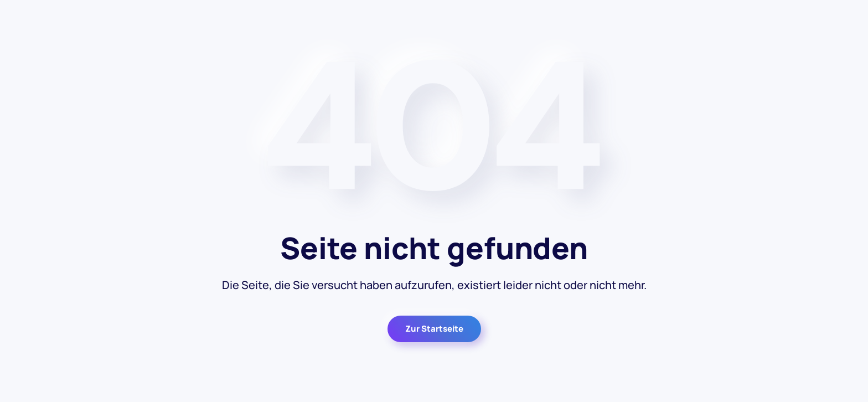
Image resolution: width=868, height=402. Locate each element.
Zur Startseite (434, 329)
